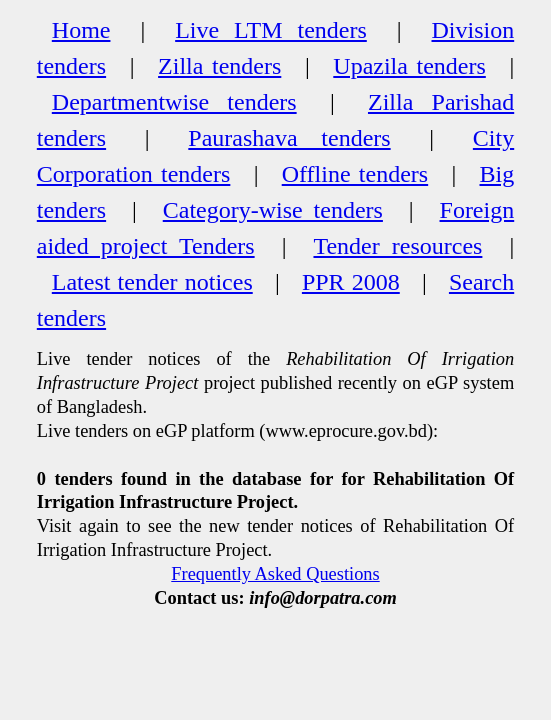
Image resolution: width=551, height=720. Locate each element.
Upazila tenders (409, 66)
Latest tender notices (152, 282)
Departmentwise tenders (174, 102)
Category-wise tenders (273, 210)
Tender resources (397, 246)
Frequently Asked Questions (275, 574)
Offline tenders (355, 174)
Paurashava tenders (289, 138)
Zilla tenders (219, 66)
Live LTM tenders (271, 30)
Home (81, 30)
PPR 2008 (351, 282)
